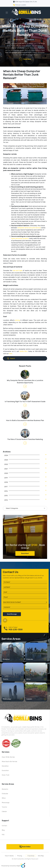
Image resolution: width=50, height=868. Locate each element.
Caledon (4, 812)
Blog (3, 830)
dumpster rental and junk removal (29, 228)
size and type (18, 271)
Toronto (4, 807)
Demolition (5, 766)
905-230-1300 (16, 630)
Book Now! (25, 553)
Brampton (5, 789)
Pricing (20, 856)
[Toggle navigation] (7, 13)
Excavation (5, 771)
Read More (27, 59)
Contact (4, 826)
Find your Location (21, 5)
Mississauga (6, 803)
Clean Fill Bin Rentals (8, 757)
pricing (18, 320)
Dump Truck (6, 775)
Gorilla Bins (24, 351)
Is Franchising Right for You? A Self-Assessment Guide (25, 402)
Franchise (31, 856)
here (11, 354)
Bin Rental (31, 40)
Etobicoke (5, 794)
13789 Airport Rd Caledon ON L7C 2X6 (26, 2)
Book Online (26, 847)
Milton (4, 798)
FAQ (3, 835)
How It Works (9, 856)
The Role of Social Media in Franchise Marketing (25, 439)
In (30, 40)
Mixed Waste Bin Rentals (9, 762)
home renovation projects (20, 238)
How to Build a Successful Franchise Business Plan (25, 420)
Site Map (41, 856)
